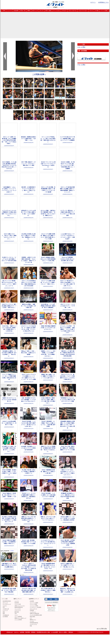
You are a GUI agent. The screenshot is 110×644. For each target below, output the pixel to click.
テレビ (91, 11)
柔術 (4, 613)
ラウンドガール (72, 11)
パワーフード (18, 610)
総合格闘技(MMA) (7, 601)
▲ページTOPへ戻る (102, 629)
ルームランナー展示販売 (52, 602)
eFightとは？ (10, 632)
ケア (31, 618)
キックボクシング (7, 604)
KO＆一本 (23, 11)
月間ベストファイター (20, 606)
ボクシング (35, 11)
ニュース (9, 11)
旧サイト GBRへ (63, 632)
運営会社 (71, 632)
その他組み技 (6, 615)
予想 (16, 613)
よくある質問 (55, 632)
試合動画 (32, 601)
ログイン (93, 2)
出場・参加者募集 (82, 51)
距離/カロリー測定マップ (20, 618)
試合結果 (16, 11)
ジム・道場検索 (18, 616)
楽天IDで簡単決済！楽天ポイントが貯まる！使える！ (52, 608)
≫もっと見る (81, 47)
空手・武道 (48, 11)
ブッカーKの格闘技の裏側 (36, 615)
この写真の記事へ (39, 74)
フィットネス (56, 11)
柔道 (4, 612)
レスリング (5, 610)
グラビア (64, 11)
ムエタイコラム (33, 624)
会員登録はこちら (103, 2)
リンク (16, 615)
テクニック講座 (33, 604)
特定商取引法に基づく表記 (43, 632)
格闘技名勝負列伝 (19, 607)
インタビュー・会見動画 (35, 607)
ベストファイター (83, 11)
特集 (31, 626)
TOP (4, 11)
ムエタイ (5, 606)
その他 (97, 11)
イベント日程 (104, 11)
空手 (4, 607)
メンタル (32, 621)
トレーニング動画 (34, 606)
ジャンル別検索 (18, 620)
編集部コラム (33, 620)
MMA (29, 11)
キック (42, 11)
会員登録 (22, 632)
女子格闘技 (5, 616)
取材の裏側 (32, 616)
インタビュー (33, 612)
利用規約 (33, 632)
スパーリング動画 (34, 603)
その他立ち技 (6, 609)
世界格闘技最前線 (34, 623)
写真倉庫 (32, 610)
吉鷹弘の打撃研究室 (34, 613)
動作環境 (28, 632)
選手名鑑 (17, 612)
